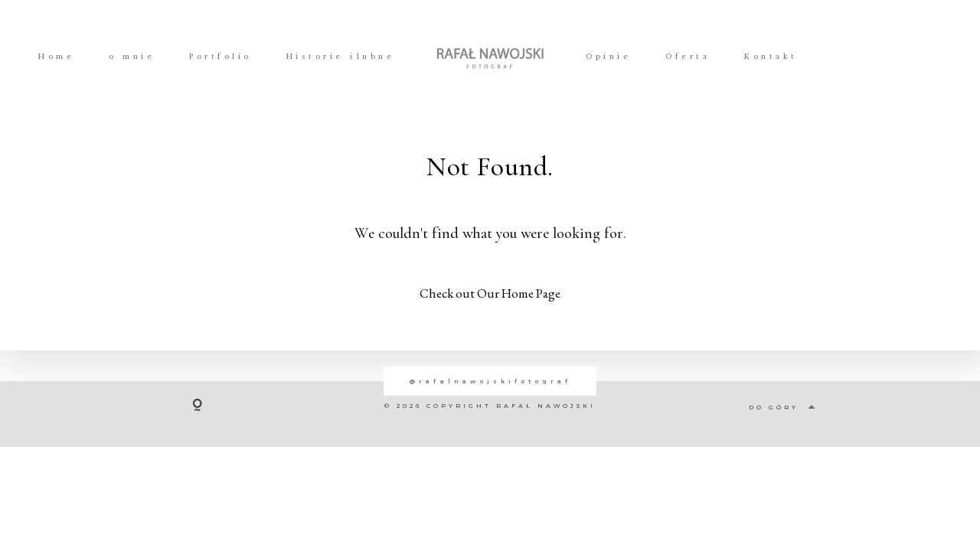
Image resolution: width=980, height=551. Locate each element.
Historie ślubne (341, 57)
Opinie (608, 57)
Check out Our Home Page (490, 293)
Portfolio (220, 57)
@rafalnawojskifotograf (490, 381)
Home (56, 57)
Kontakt (771, 57)
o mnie (132, 57)
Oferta (688, 57)
